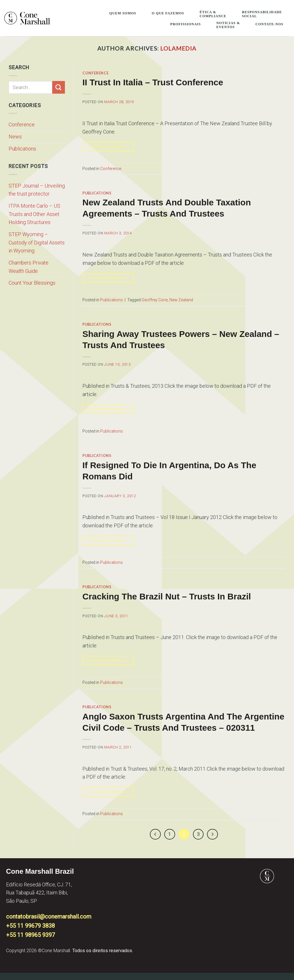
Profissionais (185, 24)
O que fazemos (168, 13)
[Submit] (59, 87)
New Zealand (181, 300)
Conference (22, 125)
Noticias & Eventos (228, 25)
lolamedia (179, 48)
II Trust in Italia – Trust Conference (153, 82)
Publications (22, 149)
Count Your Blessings (32, 283)
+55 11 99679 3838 (30, 926)
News (15, 137)
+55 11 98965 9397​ (30, 935)
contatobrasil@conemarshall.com (49, 917)
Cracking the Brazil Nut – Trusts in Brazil (167, 596)
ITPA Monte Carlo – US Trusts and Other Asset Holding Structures (34, 214)
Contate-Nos (269, 24)
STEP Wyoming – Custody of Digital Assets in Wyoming (37, 242)
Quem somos (123, 13)
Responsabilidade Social (262, 14)
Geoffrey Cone (155, 300)
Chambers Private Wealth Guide (29, 267)
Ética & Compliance (213, 14)
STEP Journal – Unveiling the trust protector (37, 190)
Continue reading (108, 147)
